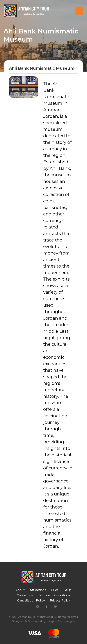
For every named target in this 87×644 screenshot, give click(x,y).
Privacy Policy (60, 600)
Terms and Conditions (54, 595)
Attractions (38, 590)
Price (55, 590)
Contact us (25, 595)
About (20, 590)
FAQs (68, 590)
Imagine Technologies (61, 621)
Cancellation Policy (31, 600)
